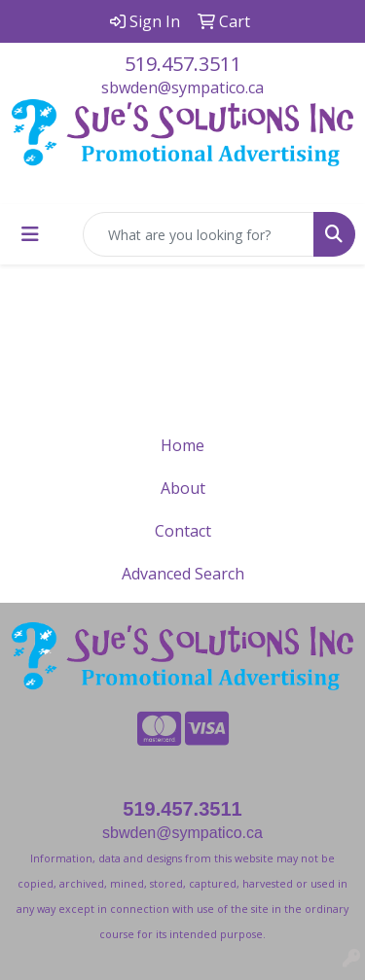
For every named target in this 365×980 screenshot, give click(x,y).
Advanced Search (183, 574)
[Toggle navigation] (30, 234)
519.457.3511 (183, 64)
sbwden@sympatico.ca (182, 87)
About (183, 488)
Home (182, 445)
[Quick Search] (199, 234)
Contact (183, 531)
